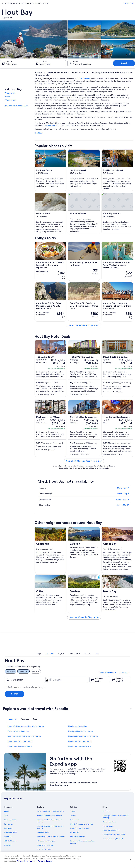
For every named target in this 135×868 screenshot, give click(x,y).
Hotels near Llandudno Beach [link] (20, 741)
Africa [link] (4, 3)
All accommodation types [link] (46, 841)
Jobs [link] (6, 816)
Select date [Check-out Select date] (45, 64)
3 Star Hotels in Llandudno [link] (19, 731)
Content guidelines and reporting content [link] (82, 842)
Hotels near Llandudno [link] (78, 726)
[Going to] (67, 680)
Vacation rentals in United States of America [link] (50, 821)
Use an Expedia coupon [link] (112, 830)
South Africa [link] (12, 3)
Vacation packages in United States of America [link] (51, 827)
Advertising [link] (8, 837)
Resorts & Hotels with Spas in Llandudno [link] (24, 736)
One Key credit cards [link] (45, 849)
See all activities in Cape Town (84, 325)
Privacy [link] (73, 811)
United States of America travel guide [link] (51, 811)
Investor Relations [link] (10, 832)
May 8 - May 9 (123, 494)
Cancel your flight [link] (109, 822)
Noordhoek (51, 125)
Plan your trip (129, 3)
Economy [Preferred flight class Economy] (125, 672)
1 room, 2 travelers (108, 672)
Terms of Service (45, 861)
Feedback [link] (8, 845)
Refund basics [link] (108, 826)
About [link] (6, 811)
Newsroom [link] (8, 828)
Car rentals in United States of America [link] (51, 837)
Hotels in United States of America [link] (49, 816)
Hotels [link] (7, 97)
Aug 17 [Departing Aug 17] (98, 681)
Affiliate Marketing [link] (11, 841)
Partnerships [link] (9, 824)
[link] (18, 106)
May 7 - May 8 (123, 488)
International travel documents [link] (114, 835)
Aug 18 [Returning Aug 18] (120, 681)
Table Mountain (84, 79)
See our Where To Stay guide (84, 617)
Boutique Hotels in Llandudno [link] (80, 731)
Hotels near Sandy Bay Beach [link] (20, 746)
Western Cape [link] (24, 3)
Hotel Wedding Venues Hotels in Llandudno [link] (26, 726)
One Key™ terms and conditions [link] (82, 824)
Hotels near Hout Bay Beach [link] (80, 741)
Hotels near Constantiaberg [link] (80, 746)
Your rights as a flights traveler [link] (114, 839)
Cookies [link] (73, 816)
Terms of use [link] (75, 820)
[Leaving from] (25, 680)
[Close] (131, 860)
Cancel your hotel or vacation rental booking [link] (116, 817)
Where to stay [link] (10, 100)
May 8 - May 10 (122, 499)
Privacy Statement (25, 861)
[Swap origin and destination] (47, 680)
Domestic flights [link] (43, 832)
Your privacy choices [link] (77, 837)
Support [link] (106, 811)
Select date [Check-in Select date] (11, 64)
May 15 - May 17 (122, 505)
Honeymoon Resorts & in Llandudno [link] (83, 736)
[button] (67, 709)
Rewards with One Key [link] (45, 845)
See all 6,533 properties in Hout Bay (84, 461)
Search (124, 63)
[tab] (39, 653)
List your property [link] (10, 820)
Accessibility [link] (75, 832)
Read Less (39, 133)
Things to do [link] (10, 93)
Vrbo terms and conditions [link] (80, 828)
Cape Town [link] (36, 3)
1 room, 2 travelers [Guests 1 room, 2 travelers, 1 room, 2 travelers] (82, 64)
